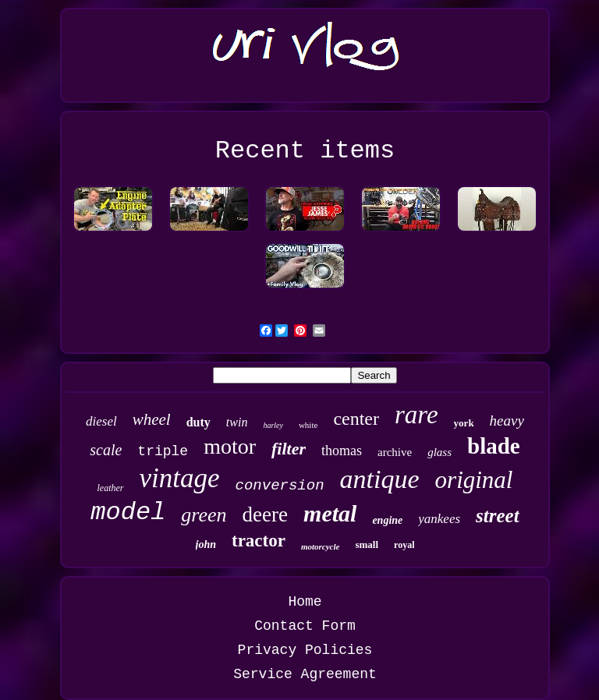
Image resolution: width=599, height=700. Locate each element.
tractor (259, 541)
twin (237, 422)
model (128, 513)
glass (440, 452)
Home (305, 602)
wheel (152, 419)
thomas (342, 451)
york (464, 423)
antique (380, 479)
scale (106, 450)
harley (273, 425)
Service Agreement (305, 674)
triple (163, 451)
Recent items (305, 151)
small (367, 544)
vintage (180, 478)
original (474, 480)
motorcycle (320, 546)
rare (416, 415)
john (206, 544)
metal (330, 513)
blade (494, 446)
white (308, 425)
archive (395, 452)
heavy (507, 421)
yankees (439, 519)
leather (111, 488)
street (498, 516)
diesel (101, 421)
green (204, 515)
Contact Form (305, 626)
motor (230, 446)
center (356, 419)
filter (289, 449)
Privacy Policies (305, 650)
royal (404, 545)
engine (387, 520)
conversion (280, 486)
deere (265, 514)
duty (198, 422)
